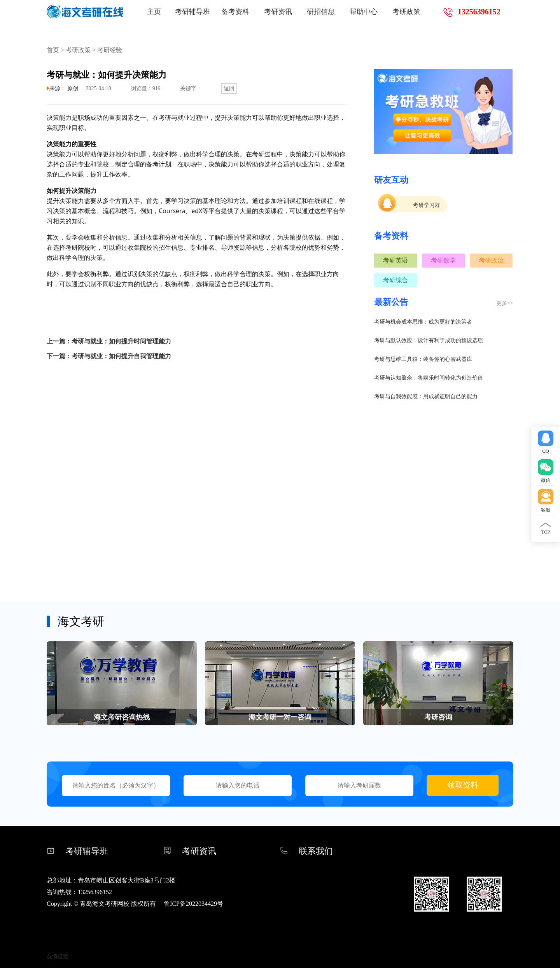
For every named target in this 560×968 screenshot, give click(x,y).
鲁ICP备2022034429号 (193, 904)
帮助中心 (364, 12)
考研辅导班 (192, 12)
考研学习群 (427, 205)
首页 (53, 50)
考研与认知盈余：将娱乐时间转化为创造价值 (429, 378)
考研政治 (491, 260)
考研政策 (406, 12)
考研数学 (443, 260)
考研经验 (110, 50)
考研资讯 (278, 12)
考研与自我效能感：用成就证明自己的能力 (426, 396)
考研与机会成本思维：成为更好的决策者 (423, 322)
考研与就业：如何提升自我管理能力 (121, 356)
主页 (154, 12)
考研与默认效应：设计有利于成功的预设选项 (429, 340)
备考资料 (235, 12)
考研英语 (395, 260)
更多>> (505, 303)
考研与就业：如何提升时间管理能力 (121, 341)
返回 (229, 88)
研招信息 (321, 12)
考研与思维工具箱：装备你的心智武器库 (423, 359)
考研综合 (395, 280)
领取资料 (463, 785)
